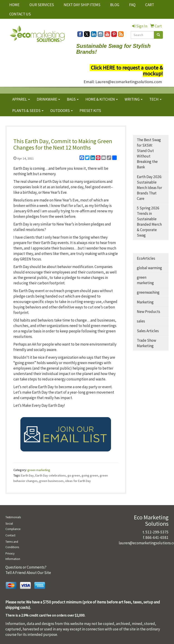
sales (141, 321)
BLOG (115, 5)
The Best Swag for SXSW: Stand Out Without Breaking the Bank (149, 153)
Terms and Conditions (12, 544)
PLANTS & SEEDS (28, 111)
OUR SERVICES (42, 5)
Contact (10, 535)
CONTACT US (20, 14)
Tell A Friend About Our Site (28, 573)
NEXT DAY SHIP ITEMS (82, 5)
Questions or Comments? (26, 567)
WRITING (134, 99)
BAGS (73, 99)
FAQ (132, 5)
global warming (149, 268)
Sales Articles (148, 331)
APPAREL (21, 99)
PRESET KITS (90, 111)
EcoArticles (146, 258)
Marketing (145, 302)
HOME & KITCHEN (102, 99)
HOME (14, 5)
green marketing (39, 470)
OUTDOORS (62, 111)
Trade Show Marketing (146, 343)
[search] (158, 35)
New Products (149, 312)
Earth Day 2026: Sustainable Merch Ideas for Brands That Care (149, 188)
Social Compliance (13, 526)
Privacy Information (13, 556)
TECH (155, 99)
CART (150, 5)
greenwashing (148, 292)
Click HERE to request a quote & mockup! (127, 71)
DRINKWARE (48, 99)
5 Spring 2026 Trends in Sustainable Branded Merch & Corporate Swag (149, 222)
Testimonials (13, 517)
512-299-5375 (157, 532)
